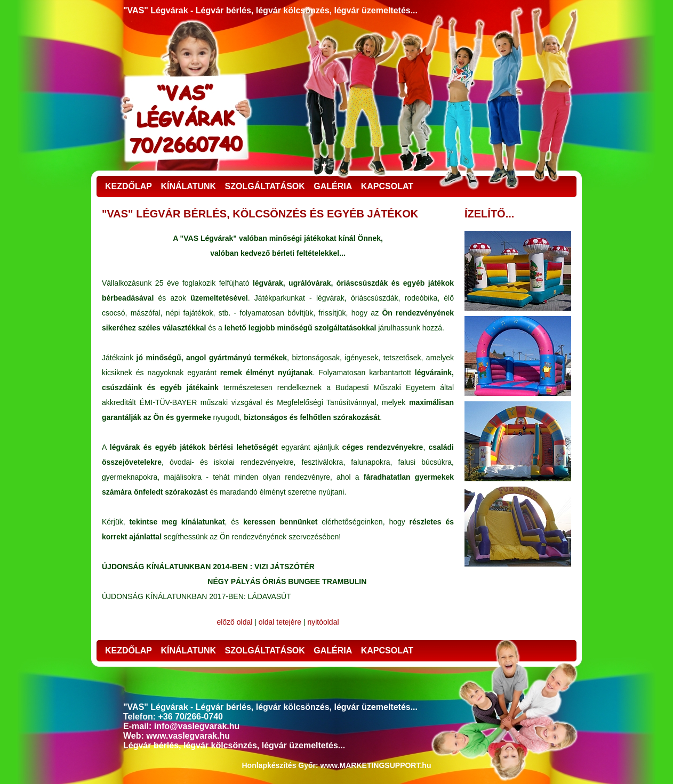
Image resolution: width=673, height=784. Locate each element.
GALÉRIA (333, 186)
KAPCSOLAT (387, 186)
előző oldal (234, 622)
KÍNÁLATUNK (188, 186)
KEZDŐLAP (129, 186)
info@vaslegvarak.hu (197, 726)
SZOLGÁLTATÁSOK (265, 186)
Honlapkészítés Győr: (280, 765)
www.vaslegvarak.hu (188, 736)
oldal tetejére (280, 622)
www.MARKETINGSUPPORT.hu (376, 765)
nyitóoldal (323, 622)
